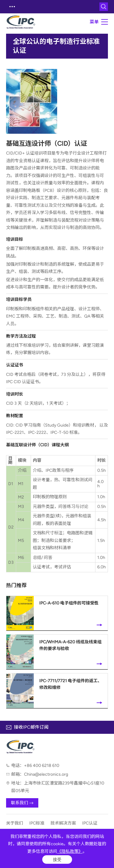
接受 (57, 859)
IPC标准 (37, 823)
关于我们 (15, 823)
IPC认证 (90, 823)
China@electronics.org (46, 774)
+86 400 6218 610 (42, 766)
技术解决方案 (63, 823)
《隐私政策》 (70, 851)
